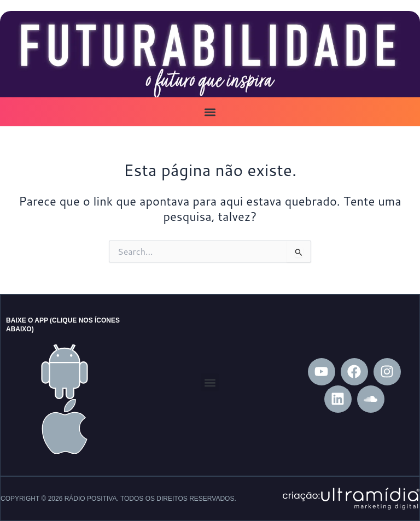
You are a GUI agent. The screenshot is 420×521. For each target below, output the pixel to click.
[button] (210, 112)
